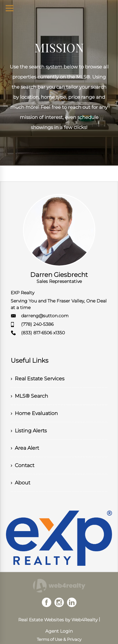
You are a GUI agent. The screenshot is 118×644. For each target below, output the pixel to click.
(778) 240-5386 (37, 324)
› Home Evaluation (34, 413)
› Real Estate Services (38, 379)
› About (20, 483)
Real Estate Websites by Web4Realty (58, 620)
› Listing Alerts (29, 431)
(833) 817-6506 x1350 (43, 333)
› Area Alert (25, 448)
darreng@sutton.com (45, 316)
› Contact (22, 465)
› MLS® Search (29, 396)
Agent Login (59, 631)
